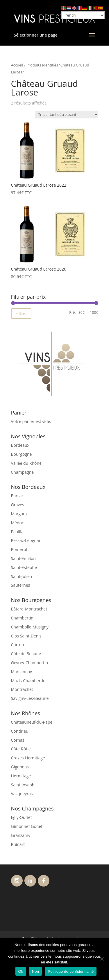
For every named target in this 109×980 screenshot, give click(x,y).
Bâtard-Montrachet (29, 609)
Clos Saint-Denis (26, 636)
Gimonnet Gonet (27, 826)
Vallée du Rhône (26, 463)
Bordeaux (20, 445)
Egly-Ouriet (22, 817)
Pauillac (18, 532)
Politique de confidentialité (71, 971)
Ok (21, 971)
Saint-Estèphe (24, 567)
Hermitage (21, 776)
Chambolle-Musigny (30, 627)
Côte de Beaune (26, 654)
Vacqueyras (22, 793)
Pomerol (19, 549)
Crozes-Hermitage (28, 758)
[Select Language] (83, 15)
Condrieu (20, 731)
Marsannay (22, 672)
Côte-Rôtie (21, 749)
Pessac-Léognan (26, 540)
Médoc (17, 523)
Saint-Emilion (23, 558)
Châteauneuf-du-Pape (32, 722)
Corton (18, 645)
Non (36, 971)
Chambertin (22, 618)
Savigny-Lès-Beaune (30, 698)
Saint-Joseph (23, 785)
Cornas (18, 740)
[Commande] (67, 115)
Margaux (19, 514)
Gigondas (20, 767)
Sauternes (21, 585)
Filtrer (21, 313)
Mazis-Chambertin (28, 681)
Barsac (17, 496)
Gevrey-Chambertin (30, 663)
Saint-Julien (22, 576)
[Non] (102, 959)
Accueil (17, 65)
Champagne (23, 472)
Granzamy (21, 835)
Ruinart (18, 844)
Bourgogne (22, 454)
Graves (18, 505)
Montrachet (22, 689)
